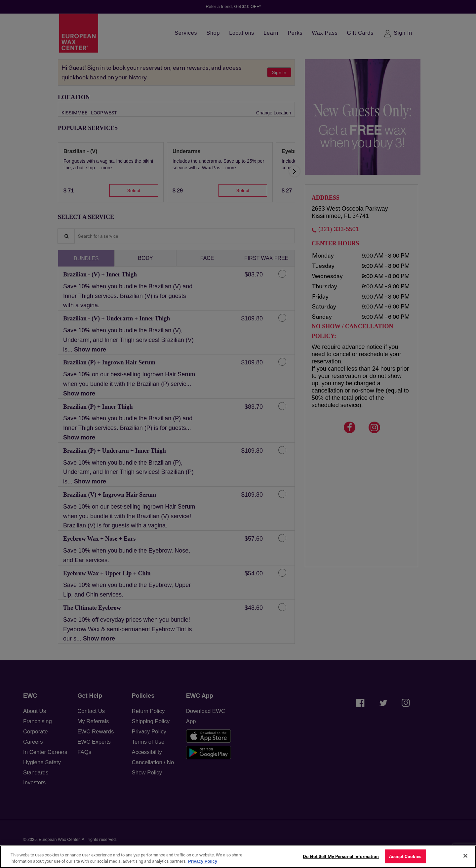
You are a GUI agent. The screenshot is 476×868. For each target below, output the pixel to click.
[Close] (465, 856)
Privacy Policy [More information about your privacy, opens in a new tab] (203, 861)
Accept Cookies (405, 856)
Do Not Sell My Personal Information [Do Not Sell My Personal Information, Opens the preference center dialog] (341, 856)
